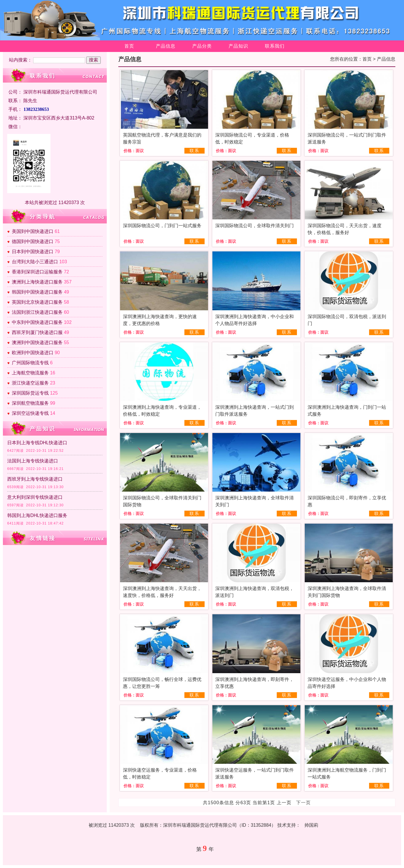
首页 (129, 46)
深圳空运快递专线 (30, 413)
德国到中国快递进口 (33, 241)
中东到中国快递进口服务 (37, 322)
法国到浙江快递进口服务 (37, 312)
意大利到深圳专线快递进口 (35, 497)
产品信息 (166, 46)
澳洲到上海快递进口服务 (37, 282)
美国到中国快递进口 (33, 231)
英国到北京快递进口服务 (37, 302)
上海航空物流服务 (30, 373)
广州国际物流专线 (30, 363)
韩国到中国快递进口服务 (37, 292)
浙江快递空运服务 (30, 383)
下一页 (303, 803)
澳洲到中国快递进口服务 (37, 342)
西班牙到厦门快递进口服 (37, 332)
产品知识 (238, 46)
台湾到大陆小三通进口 (35, 262)
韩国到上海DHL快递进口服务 (37, 515)
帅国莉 (311, 825)
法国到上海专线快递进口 (33, 461)
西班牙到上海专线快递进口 (35, 479)
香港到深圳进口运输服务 (37, 272)
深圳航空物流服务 (30, 403)
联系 (194, 151)
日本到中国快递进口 (33, 252)
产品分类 (202, 46)
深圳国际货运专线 (30, 393)
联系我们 (275, 46)
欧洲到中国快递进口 (33, 353)
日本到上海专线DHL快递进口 (37, 443)
